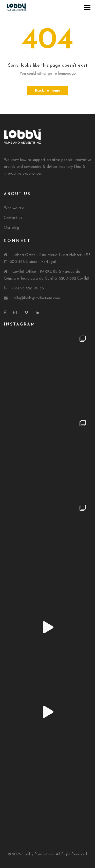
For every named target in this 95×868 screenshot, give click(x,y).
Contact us (13, 218)
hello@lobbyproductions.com (36, 298)
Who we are (14, 208)
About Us (17, 194)
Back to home (48, 91)
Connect (17, 241)
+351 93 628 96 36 (28, 289)
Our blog (11, 228)
